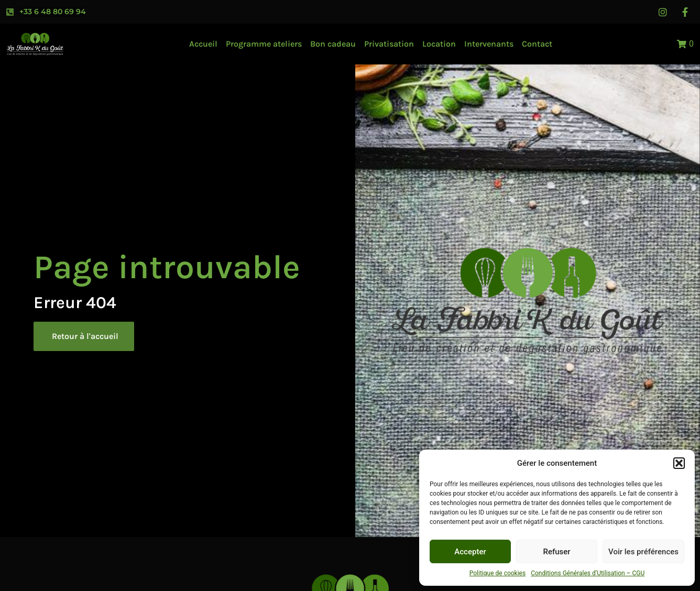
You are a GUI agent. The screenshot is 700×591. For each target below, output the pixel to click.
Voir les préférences (643, 552)
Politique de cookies (497, 573)
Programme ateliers (264, 44)
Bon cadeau (333, 44)
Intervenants (489, 44)
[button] (679, 463)
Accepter (470, 552)
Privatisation (389, 44)
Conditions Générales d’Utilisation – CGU (588, 573)
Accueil (203, 44)
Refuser (556, 552)
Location (439, 44)
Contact (537, 44)
